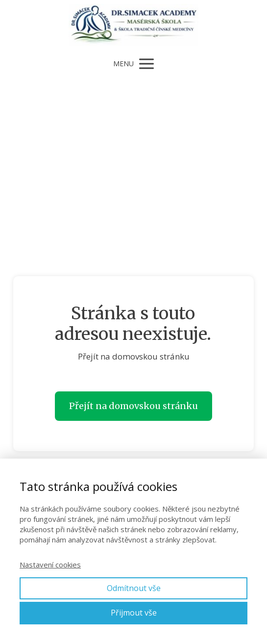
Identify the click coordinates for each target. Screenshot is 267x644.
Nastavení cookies (50, 565)
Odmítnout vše (134, 588)
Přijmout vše (134, 613)
